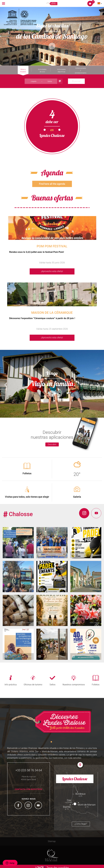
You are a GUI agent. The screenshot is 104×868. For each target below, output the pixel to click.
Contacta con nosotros (29, 787)
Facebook (19, 803)
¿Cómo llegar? (81, 822)
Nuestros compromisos (74, 682)
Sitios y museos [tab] (23, 70)
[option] (52, 36)
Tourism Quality (52, 853)
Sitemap (52, 839)
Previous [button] (5, 36)
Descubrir (52, 442)
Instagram (29, 803)
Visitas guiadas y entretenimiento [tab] (81, 70)
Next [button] (97, 36)
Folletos (96, 682)
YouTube (39, 803)
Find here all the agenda (52, 182)
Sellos (52, 682)
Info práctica (11, 682)
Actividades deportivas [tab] (61, 70)
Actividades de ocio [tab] (42, 70)
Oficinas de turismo (33, 682)
